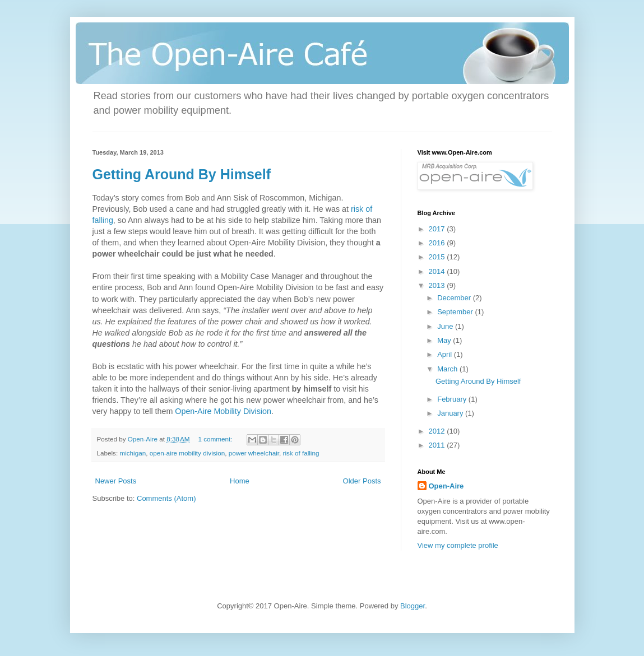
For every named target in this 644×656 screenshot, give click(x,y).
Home (240, 481)
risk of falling (301, 453)
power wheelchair (254, 453)
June (446, 326)
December (455, 298)
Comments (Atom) (166, 498)
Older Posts (362, 481)
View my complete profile (458, 545)
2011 (438, 445)
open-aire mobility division (187, 453)
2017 (438, 229)
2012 (438, 431)
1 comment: (216, 439)
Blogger (413, 606)
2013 (438, 285)
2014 (438, 271)
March (448, 369)
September (456, 312)
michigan (133, 453)
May (445, 340)
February (453, 399)
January (451, 413)
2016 (438, 243)
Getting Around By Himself (182, 174)
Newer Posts (116, 481)
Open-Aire (446, 486)
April (446, 354)
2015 (438, 257)
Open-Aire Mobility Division (223, 411)
